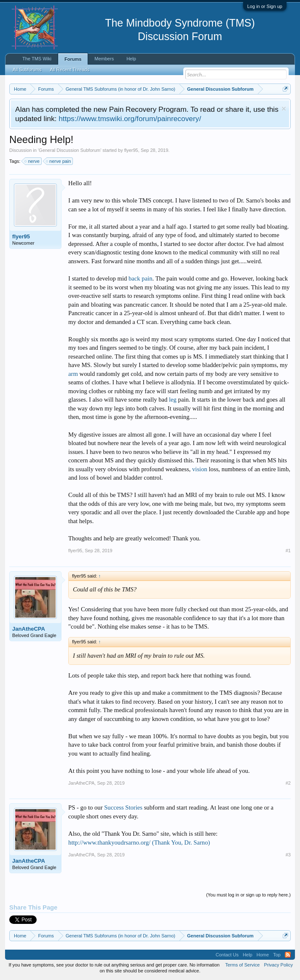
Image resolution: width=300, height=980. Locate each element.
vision (200, 469)
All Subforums (27, 70)
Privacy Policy (278, 965)
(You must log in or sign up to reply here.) (248, 895)
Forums (73, 59)
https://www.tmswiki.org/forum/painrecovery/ (130, 119)
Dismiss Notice (284, 109)
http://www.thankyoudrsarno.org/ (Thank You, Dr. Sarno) (139, 842)
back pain (141, 278)
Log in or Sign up (265, 6)
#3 (288, 855)
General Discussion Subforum (70, 150)
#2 (288, 783)
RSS (288, 955)
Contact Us (227, 955)
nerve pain (59, 161)
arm (73, 374)
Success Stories (123, 807)
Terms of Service (243, 965)
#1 (288, 551)
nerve (32, 161)
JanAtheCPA (29, 629)
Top (277, 955)
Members (104, 59)
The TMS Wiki (37, 59)
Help (131, 59)
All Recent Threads (70, 70)
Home (263, 955)
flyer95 (131, 150)
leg (173, 400)
